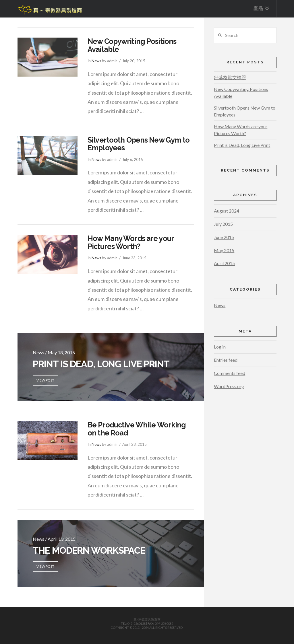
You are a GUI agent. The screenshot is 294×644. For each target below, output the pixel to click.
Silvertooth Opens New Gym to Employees (139, 144)
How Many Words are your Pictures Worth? (131, 242)
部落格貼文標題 (230, 77)
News (96, 61)
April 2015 (224, 263)
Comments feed (230, 373)
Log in (220, 347)
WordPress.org (229, 386)
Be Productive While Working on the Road (137, 429)
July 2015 (223, 224)
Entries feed (226, 360)
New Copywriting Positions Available (132, 45)
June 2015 (224, 237)
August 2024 (227, 211)
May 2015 (224, 250)
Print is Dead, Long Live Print (242, 145)
